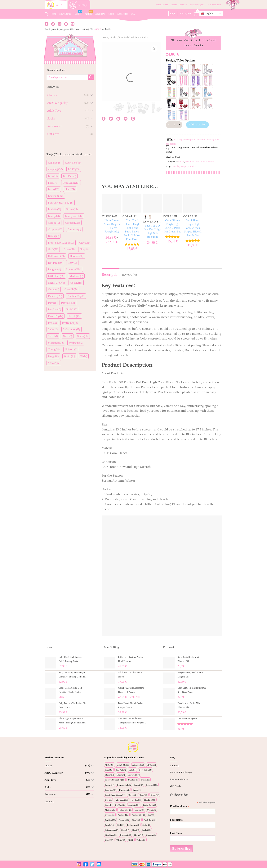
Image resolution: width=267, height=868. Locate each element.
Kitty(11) (72, 263)
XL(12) (84, 356)
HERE (98, 29)
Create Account (162, 5)
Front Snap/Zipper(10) (61, 243)
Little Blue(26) (56, 276)
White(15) (69, 356)
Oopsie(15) (76, 283)
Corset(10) (54, 223)
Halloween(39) (56, 256)
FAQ (133, 14)
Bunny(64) (54, 216)
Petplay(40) (54, 310)
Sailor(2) (53, 329)
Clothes (78, 14)
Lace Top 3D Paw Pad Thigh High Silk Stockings (152, 231)
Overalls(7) (71, 289)
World (56, 5)
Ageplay (88, 14)
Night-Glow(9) (56, 283)
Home (53, 14)
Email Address (180, 806)
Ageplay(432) (55, 169)
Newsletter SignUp (197, 5)
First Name (176, 820)
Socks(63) (83, 336)
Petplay (185, 166)
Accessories (122, 14)
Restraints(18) (70, 323)
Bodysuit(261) (56, 196)
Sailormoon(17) (71, 329)
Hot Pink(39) (55, 263)
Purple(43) (74, 316)
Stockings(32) (56, 343)
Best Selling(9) (71, 183)
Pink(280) (72, 310)
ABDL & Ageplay (54, 773)
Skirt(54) (53, 336)
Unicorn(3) (71, 350)
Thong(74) (54, 350)
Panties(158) (68, 303)
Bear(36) (53, 176)
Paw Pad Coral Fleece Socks (133, 37)
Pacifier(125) (55, 296)
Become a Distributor (179, 5)
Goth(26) (53, 249)
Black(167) (54, 189)
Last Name (176, 833)
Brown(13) (72, 209)
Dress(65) (53, 236)
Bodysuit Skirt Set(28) (61, 203)
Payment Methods (179, 779)
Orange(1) (54, 289)
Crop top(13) (55, 229)
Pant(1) (52, 303)
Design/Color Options (181, 61)
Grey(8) (84, 249)
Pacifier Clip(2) (76, 296)
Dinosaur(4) (74, 229)
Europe (79, 5)
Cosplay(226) (72, 223)
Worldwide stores (214, 5)
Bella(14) (53, 183)
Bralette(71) (54, 209)
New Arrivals (65, 14)
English (207, 13)
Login (173, 13)
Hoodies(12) (77, 256)
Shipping (175, 765)
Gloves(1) (85, 243)
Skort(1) (68, 336)
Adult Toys (100, 14)
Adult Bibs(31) (73, 163)
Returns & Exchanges (181, 772)
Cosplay (176, 166)
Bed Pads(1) (69, 176)
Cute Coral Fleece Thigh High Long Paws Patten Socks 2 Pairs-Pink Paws (132, 230)
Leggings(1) (54, 270)
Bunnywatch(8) (74, 216)
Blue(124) (70, 189)
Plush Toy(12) (56, 316)
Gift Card (49, 801)
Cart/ (189, 13)
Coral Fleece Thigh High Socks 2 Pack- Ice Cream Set (173, 226)
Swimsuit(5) (76, 343)
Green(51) (69, 249)
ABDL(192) (54, 163)
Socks (111, 14)
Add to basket (197, 125)
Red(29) (52, 323)
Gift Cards (175, 786)
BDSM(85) (74, 169)
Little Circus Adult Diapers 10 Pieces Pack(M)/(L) (112, 226)
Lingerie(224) (74, 270)
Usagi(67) (53, 356)
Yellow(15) (54, 363)
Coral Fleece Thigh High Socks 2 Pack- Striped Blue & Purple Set (193, 228)
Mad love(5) (76, 276)
